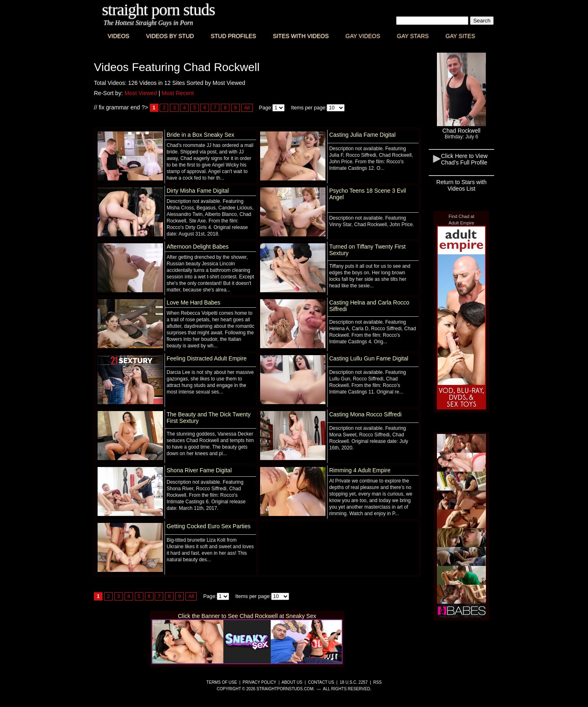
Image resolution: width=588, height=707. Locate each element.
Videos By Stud (170, 36)
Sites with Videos (301, 36)
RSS (378, 682)
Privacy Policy (259, 682)
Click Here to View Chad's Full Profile (464, 159)
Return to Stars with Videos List (462, 185)
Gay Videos (363, 36)
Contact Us (321, 682)
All (247, 108)
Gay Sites (460, 36)
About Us (292, 682)
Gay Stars (413, 36)
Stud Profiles (233, 36)
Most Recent (178, 93)
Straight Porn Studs (159, 10)
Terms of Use (222, 682)
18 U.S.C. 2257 (354, 682)
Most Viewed (141, 93)
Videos (119, 36)
